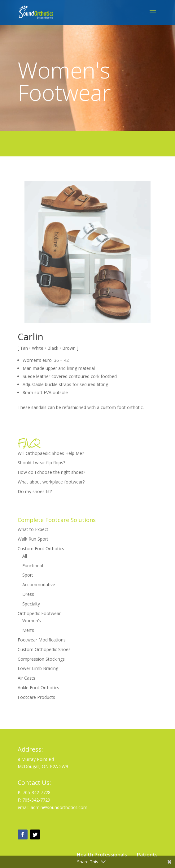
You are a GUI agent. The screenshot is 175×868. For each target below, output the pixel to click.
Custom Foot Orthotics (41, 549)
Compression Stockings (41, 659)
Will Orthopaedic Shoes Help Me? (51, 453)
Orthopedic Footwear (39, 613)
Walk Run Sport (33, 539)
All (25, 556)
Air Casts (26, 678)
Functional (33, 566)
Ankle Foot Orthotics (38, 688)
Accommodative (39, 585)
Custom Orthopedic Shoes (44, 649)
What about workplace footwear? (51, 482)
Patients (147, 855)
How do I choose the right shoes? (51, 472)
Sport (28, 575)
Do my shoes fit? (35, 491)
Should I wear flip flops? (41, 463)
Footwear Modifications (42, 640)
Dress (28, 594)
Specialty (31, 604)
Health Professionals (102, 855)
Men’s (28, 630)
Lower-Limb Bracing (38, 668)
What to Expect (33, 529)
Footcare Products (36, 697)
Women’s (32, 621)
